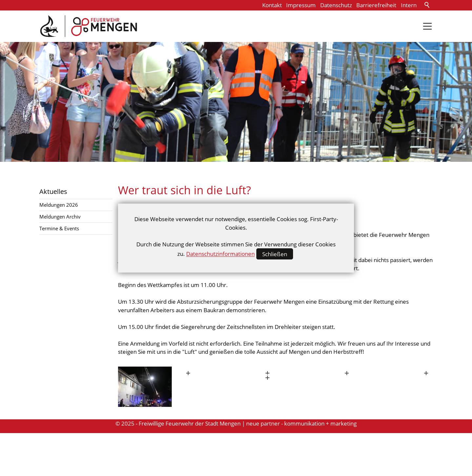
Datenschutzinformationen (220, 254)
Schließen (275, 254)
